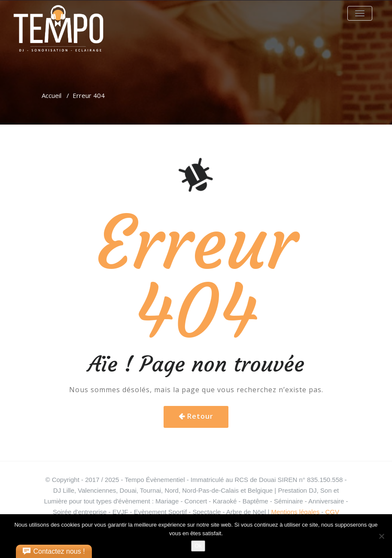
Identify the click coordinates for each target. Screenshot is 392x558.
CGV (333, 512)
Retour (200, 416)
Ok (198, 546)
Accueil (52, 95)
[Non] (381, 536)
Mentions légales (296, 512)
